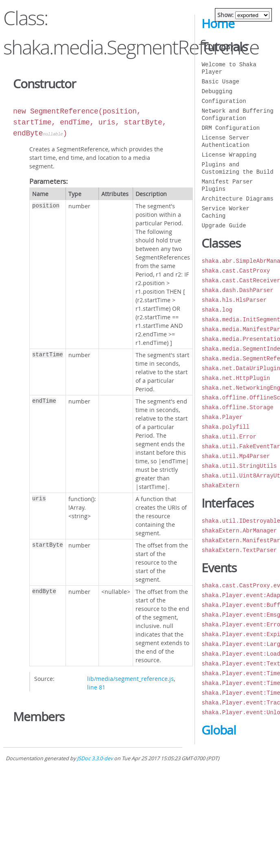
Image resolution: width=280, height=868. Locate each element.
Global (219, 730)
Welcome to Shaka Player (229, 68)
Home (218, 24)
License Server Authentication (225, 141)
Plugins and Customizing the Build (237, 168)
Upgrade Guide (224, 226)
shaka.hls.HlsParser (234, 300)
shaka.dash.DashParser (237, 290)
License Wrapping (229, 155)
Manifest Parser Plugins (227, 185)
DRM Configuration (231, 128)
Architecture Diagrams (237, 199)
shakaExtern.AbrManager (239, 531)
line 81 (96, 687)
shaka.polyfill (225, 427)
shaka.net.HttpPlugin (236, 378)
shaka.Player (222, 417)
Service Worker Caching (225, 212)
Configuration (224, 101)
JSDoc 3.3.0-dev (95, 758)
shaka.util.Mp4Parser (236, 456)
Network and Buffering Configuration (237, 114)
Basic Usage (220, 82)
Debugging (217, 91)
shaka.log (217, 310)
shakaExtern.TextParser (239, 550)
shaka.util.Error (229, 437)
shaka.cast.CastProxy (236, 271)
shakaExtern (220, 485)
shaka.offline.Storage (237, 407)
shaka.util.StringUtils (239, 466)
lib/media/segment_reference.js (130, 679)
